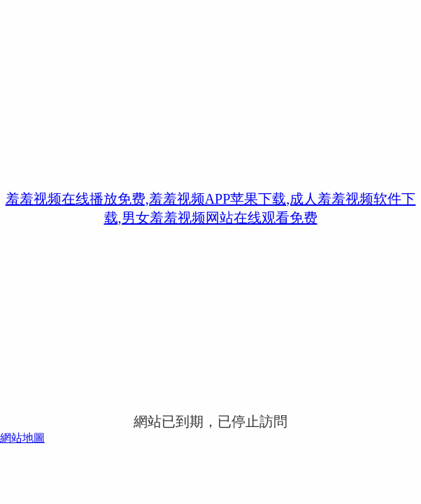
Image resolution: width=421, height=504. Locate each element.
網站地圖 (22, 438)
